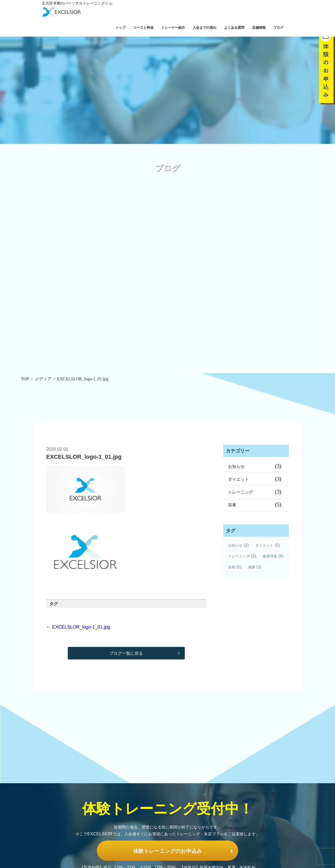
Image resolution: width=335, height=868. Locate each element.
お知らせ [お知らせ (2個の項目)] (238, 545)
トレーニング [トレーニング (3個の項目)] (242, 556)
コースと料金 (143, 27)
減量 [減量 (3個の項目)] (255, 567)
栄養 (232, 505)
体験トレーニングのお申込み (167, 845)
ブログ (278, 27)
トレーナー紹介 (173, 27)
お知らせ (236, 466)
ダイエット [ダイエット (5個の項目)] (267, 545)
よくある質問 (234, 27)
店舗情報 (259, 27)
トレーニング (241, 492)
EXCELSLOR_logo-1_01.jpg (81, 627)
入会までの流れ (205, 27)
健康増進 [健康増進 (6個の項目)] (273, 556)
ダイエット (238, 479)
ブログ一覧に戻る (126, 654)
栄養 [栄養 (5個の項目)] (235, 567)
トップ (121, 27)
